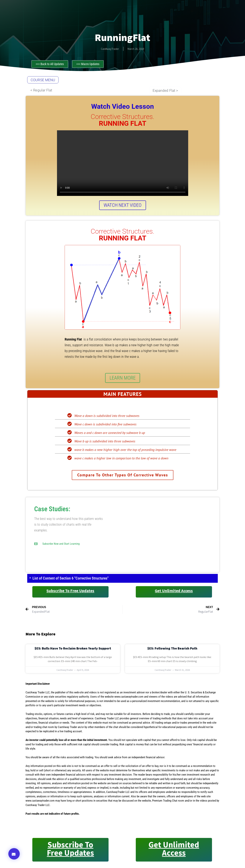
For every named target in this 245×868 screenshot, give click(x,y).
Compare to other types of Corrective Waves (123, 476)
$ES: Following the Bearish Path (172, 649)
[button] (14, 854)
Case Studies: (52, 510)
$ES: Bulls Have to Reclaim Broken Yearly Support (73, 649)
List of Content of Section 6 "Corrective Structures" (71, 579)
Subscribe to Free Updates (70, 591)
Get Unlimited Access (174, 591)
